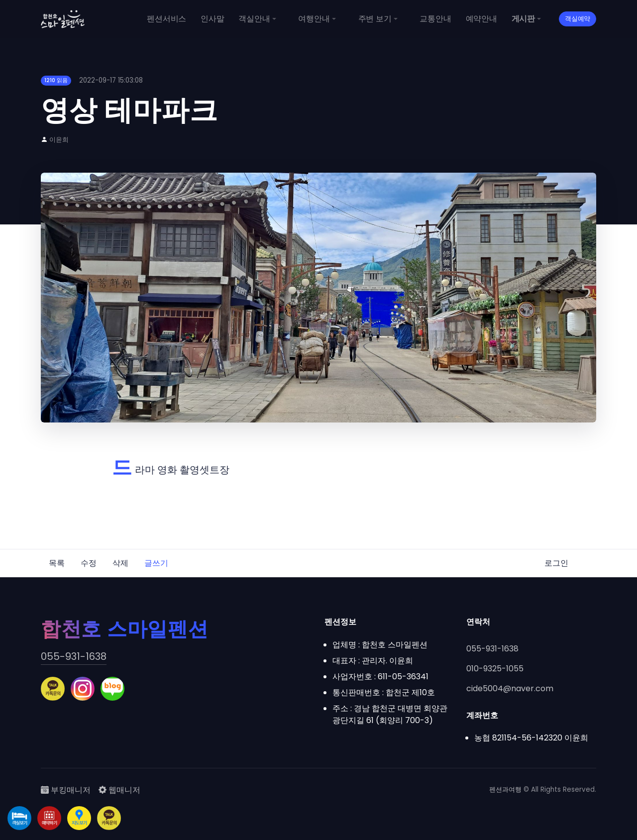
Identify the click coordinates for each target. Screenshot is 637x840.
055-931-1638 (74, 656)
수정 (89, 563)
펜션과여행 (505, 789)
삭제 (120, 563)
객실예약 (578, 19)
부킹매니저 (66, 790)
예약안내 (481, 19)
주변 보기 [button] (375, 19)
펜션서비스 (166, 19)
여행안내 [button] (314, 19)
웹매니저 (119, 790)
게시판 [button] (523, 19)
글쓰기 (156, 563)
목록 (57, 563)
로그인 (556, 563)
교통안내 (435, 19)
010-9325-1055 (495, 669)
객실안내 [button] (254, 19)
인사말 (212, 19)
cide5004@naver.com (510, 688)
